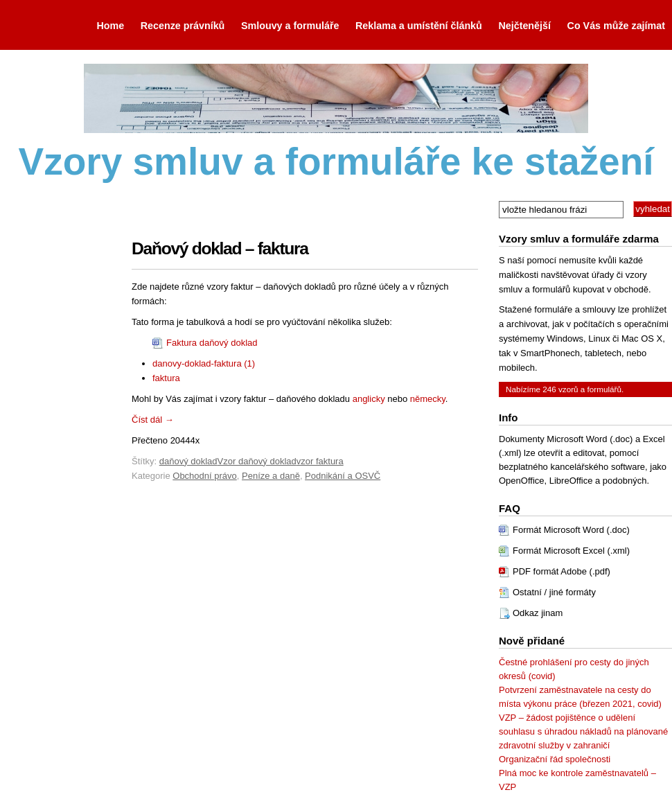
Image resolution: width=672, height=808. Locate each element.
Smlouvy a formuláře (290, 26)
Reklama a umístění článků (419, 26)
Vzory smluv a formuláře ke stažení (336, 161)
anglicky (369, 399)
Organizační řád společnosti (555, 759)
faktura (166, 378)
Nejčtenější (524, 26)
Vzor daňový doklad (257, 461)
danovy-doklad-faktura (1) (204, 363)
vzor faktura (320, 461)
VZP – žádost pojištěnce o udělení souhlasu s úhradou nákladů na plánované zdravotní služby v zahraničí (583, 731)
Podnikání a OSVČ (343, 476)
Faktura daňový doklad (212, 343)
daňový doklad (188, 461)
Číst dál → (153, 420)
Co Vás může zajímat (616, 26)
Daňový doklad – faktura (220, 248)
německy (428, 399)
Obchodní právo (205, 476)
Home (110, 26)
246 (549, 389)
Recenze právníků (183, 26)
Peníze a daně (271, 476)
